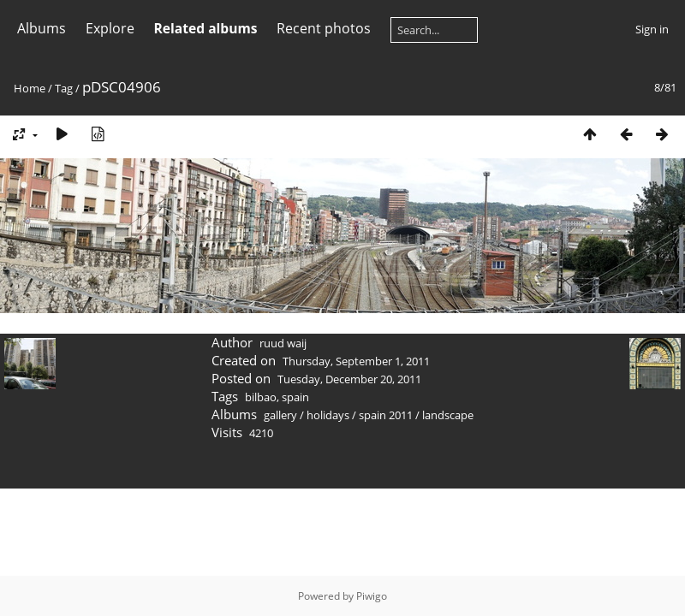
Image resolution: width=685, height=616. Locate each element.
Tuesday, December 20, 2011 (349, 379)
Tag (64, 88)
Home (30, 88)
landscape (448, 415)
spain (295, 397)
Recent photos (324, 28)
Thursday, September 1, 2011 (356, 361)
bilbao (261, 397)
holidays (328, 415)
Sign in (652, 29)
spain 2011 (386, 415)
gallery (280, 415)
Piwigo (372, 596)
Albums (42, 28)
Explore (110, 28)
